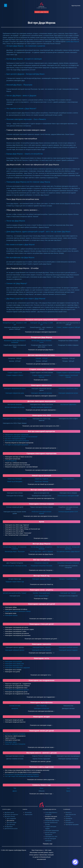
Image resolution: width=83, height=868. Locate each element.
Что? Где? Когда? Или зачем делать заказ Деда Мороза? (22, 776)
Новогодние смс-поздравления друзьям (17, 690)
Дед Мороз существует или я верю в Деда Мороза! (26, 299)
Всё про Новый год (42, 576)
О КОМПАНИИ (67, 809)
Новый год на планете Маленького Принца (18, 611)
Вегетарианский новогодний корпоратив (17, 441)
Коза (68, 788)
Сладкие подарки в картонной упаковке (68, 373)
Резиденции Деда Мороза (41, 337)
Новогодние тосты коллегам (13, 662)
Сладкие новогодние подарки (41, 369)
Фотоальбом (28, 813)
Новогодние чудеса (11, 742)
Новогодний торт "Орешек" (68, 593)
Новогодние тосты (42, 658)
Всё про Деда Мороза (42, 544)
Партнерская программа (72, 825)
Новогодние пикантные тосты (14, 666)
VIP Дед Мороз (9, 827)
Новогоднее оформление (42, 385)
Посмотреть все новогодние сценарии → (41, 619)
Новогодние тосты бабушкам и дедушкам (17, 668)
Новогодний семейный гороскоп (68, 647)
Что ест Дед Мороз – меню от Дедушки (21, 96)
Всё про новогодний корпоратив (42, 431)
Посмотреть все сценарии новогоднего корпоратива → (41, 470)
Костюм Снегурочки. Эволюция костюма (15, 566)
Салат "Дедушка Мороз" (41, 596)
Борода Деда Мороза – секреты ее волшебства (25, 154)
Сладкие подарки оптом (15, 373)
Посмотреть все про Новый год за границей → (41, 484)
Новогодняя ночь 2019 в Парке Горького (15, 419)
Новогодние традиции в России (42, 579)
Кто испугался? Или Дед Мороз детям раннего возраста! (22, 774)
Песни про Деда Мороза (16, 221)
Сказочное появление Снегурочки (15, 734)
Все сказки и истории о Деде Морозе (20, 245)
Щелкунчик (15, 708)
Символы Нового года (41, 785)
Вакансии (68, 821)
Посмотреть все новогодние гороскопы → (41, 653)
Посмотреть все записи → (41, 380)
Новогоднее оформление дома (15, 393)
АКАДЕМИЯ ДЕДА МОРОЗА (50, 809)
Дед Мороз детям (9, 813)
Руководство (69, 819)
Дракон (15, 791)
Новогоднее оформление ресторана (15, 388)
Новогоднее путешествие (41, 708)
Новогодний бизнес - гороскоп (41, 647)
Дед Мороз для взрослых (11, 815)
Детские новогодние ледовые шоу (41, 407)
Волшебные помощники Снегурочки (68, 563)
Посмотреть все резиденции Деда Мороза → (42, 350)
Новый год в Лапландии (15, 479)
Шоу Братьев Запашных (15, 404)
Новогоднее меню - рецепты (42, 590)
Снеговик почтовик (15, 706)
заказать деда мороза (41, 12)
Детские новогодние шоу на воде (15, 407)
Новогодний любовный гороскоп (15, 650)
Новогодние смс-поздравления (41, 680)
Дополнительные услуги (11, 829)
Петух (42, 788)
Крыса (68, 791)
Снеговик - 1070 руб (42, 358)
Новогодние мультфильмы (41, 703)
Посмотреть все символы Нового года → (42, 794)
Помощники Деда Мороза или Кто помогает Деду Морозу (28, 182)
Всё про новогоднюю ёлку (41, 490)
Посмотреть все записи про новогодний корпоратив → (41, 448)
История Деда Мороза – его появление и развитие (26, 46)
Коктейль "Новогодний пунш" (42, 593)
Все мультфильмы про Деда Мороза (20, 258)
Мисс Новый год (41, 706)
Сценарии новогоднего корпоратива (41, 453)
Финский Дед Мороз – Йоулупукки (19, 85)
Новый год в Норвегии (41, 479)
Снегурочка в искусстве (41, 563)
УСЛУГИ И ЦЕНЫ (6, 809)
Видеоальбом (29, 815)
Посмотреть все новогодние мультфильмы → (41, 711)
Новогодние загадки (42, 717)
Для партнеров (11, 825)
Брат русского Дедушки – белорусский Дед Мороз (25, 74)
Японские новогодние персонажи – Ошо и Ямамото (26, 119)
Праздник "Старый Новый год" (68, 579)
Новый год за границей (41, 476)
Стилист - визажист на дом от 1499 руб (68, 327)
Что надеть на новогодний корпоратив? (17, 445)
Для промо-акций (12, 823)
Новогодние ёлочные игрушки (41, 504)
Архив (42, 522)
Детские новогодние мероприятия (42, 401)
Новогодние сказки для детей (41, 731)
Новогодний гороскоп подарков (68, 650)
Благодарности (70, 823)
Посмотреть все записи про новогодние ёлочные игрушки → (42, 516)
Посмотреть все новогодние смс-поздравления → (41, 697)
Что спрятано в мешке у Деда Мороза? (21, 109)
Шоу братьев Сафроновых (68, 404)
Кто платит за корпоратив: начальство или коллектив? (21, 437)
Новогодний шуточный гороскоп (41, 650)
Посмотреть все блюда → (41, 599)
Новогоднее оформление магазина (42, 393)
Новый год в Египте (68, 479)
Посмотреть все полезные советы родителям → (42, 780)
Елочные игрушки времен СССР (68, 512)
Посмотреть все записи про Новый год (42, 584)
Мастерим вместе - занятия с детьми (41, 753)
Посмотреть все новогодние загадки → (41, 725)
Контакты (68, 817)
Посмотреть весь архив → (42, 538)
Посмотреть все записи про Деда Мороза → (41, 554)
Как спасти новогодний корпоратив (15, 439)
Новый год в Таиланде (42, 482)
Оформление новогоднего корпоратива (17, 435)
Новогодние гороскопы (41, 644)
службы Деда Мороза (72, 42)
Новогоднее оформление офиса (68, 388)
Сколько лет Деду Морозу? (17, 283)
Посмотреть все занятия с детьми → (42, 761)
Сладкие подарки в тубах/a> (15, 375)
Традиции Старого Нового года (15, 582)
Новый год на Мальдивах (15, 482)
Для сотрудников (11, 819)
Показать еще (48, 844)
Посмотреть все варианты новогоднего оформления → (41, 396)
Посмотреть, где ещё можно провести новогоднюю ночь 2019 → (41, 426)
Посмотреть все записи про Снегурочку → (42, 570)
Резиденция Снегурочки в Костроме (41, 566)
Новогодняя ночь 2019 (41, 415)
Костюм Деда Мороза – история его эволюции (24, 59)
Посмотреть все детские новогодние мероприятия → (41, 410)
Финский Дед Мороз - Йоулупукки (15, 552)
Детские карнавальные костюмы (41, 355)
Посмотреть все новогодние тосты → (41, 675)
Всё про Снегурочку (41, 560)
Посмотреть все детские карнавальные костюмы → (41, 364)
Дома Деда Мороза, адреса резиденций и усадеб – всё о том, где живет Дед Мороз (38, 232)
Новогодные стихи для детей (42, 624)
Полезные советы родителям (41, 767)
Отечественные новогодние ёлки (67, 496)
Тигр (15, 788)
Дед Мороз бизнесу (10, 817)
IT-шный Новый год (11, 461)
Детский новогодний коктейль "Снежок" (15, 593)
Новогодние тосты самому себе (14, 664)
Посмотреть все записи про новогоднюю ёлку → (41, 498)
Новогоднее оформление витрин (68, 393)
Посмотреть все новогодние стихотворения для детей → (42, 639)
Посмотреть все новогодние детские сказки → (41, 747)
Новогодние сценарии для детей (42, 604)
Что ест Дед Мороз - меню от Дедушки (42, 552)
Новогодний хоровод (11, 615)
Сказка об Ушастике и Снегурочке (15, 744)
